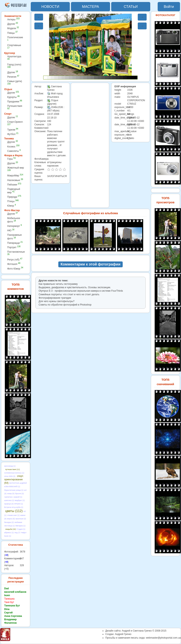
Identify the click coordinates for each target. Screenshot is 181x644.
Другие (13, 24)
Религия (13, 77)
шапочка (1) (9, 500)
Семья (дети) (15, 82)
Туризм (13, 130)
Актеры (13, 19)
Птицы (13, 201)
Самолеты (14, 151)
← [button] (39, 17)
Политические (15, 39)
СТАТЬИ (131, 7)
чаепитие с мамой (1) (13, 497)
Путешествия (15, 107)
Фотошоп (14, 264)
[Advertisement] (90, 145)
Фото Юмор (15, 269)
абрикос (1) (9, 533)
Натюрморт (14, 226)
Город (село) (14, 66)
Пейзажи (14, 185)
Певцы (12, 33)
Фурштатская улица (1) (14, 490)
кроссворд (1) (10, 466)
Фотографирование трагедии (55, 298)
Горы (11, 159)
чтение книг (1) (13, 515)
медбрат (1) (20, 500)
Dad (7, 588)
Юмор (12, 206)
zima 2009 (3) (10, 476)
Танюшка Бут (12, 606)
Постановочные (16, 253)
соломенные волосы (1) (14, 473)
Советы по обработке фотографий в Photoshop (65, 305)
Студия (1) (21, 529)
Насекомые (15, 180)
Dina (7, 609)
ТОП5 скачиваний (165, 382)
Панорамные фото (14, 237)
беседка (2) (9, 522)
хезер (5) (11, 494)
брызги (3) (19, 494)
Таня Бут (9, 602)
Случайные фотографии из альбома (90, 213)
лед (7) (17, 533)
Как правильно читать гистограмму (58, 284)
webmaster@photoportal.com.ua (163, 638)
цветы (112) (14, 511)
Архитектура (14, 58)
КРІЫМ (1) (19, 504)
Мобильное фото (14, 220)
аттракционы (54, 162)
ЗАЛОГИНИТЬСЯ (57, 176)
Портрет (14, 247)
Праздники (15, 101)
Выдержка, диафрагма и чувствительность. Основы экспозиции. (75, 287)
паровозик (53, 166)
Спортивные (14, 46)
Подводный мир (14, 191)
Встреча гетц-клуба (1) (14, 507)
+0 (6, 555)
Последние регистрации (16, 580)
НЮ (11, 230)
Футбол (13, 134)
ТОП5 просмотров (165, 200)
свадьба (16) (11, 529)
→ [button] (142, 17)
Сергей (8, 613)
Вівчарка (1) (21, 526)
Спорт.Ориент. (15, 123)
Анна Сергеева (13, 616)
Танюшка (9, 599)
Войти (169, 7)
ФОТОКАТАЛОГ (165, 15)
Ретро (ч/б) (15, 260)
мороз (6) (11, 519)
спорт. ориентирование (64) (14, 479)
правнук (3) (9, 504)
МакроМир (15, 175)
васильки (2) (21, 519)
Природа (14, 197)
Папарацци (15, 243)
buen (7, 595)
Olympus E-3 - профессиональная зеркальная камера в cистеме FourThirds (81, 291)
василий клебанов (15, 592)
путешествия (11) (12, 469)
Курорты (13, 97)
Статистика (16, 545)
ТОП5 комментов (16, 287)
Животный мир (16, 169)
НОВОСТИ (50, 7)
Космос (13, 147)
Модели (13, 28)
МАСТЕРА (91, 7)
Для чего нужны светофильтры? (57, 301)
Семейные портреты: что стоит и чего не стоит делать (69, 294)
